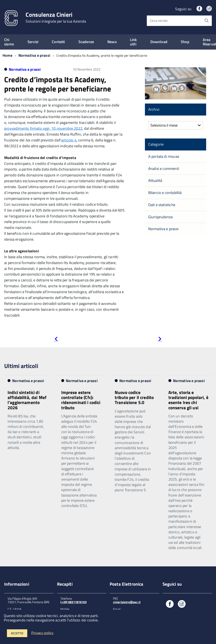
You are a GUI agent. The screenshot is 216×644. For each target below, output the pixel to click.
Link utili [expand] (133, 42)
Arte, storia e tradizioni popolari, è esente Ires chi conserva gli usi (188, 400)
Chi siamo (9, 42)
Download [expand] (159, 42)
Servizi (33, 42)
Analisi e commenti (164, 169)
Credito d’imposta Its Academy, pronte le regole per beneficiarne (58, 84)
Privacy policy (42, 633)
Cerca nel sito (159, 21)
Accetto (17, 633)
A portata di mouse (164, 156)
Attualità (155, 180)
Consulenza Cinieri (56, 18)
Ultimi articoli (21, 366)
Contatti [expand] (58, 42)
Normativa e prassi (34, 55)
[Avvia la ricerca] (207, 21)
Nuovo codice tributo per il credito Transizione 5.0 (134, 397)
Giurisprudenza (161, 217)
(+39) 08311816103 (74, 602)
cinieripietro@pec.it (127, 602)
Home (7, 55)
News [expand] (112, 42)
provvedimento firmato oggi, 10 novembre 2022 (43, 128)
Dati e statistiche (162, 205)
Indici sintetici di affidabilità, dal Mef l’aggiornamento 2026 (27, 400)
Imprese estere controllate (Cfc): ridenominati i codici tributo (81, 400)
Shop (185, 42)
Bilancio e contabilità (165, 193)
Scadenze (86, 42)
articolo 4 (69, 140)
